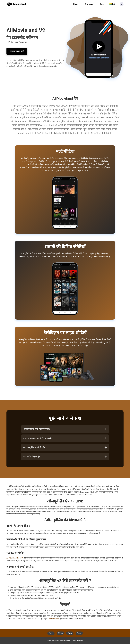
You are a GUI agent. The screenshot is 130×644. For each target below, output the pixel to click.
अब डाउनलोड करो (17, 51)
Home (76, 4)
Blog (102, 4)
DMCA (60, 633)
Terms (70, 633)
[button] (122, 4)
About (79, 633)
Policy (51, 633)
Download (89, 4)
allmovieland (54, 619)
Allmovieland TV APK (15, 558)
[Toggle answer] (106, 429)
